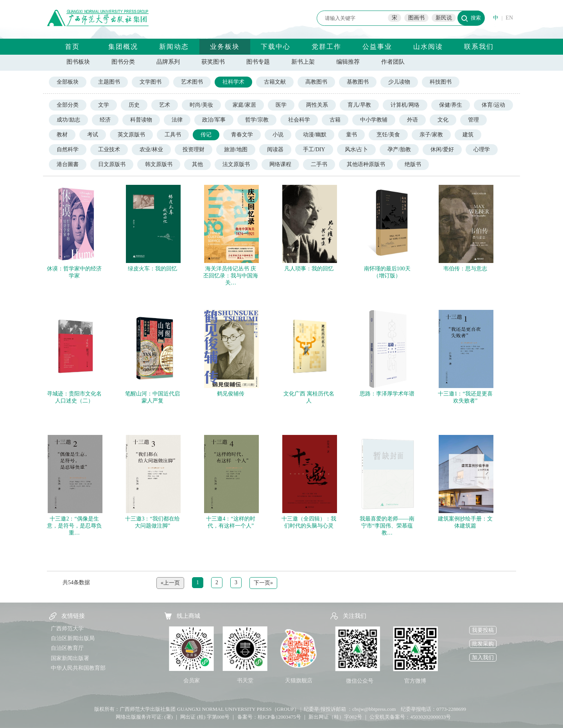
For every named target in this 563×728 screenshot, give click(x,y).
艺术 (165, 105)
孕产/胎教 (399, 149)
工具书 (173, 135)
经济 (105, 120)
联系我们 (479, 47)
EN (509, 18)
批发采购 (483, 644)
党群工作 (326, 47)
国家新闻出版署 (70, 658)
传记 (206, 135)
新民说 (444, 18)
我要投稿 (483, 630)
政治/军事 (214, 120)
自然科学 (68, 149)
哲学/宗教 (257, 120)
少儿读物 (399, 82)
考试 (93, 135)
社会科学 (299, 120)
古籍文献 (275, 82)
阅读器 (275, 149)
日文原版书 (112, 164)
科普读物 (141, 120)
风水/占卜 (357, 149)
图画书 (416, 18)
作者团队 (393, 62)
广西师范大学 (67, 629)
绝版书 (413, 164)
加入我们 (483, 657)
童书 (351, 135)
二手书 (319, 164)
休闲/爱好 (442, 149)
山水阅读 (428, 47)
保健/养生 (451, 105)
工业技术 (109, 149)
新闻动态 (174, 47)
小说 (278, 135)
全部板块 (68, 82)
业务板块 (225, 47)
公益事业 (377, 47)
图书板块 (78, 62)
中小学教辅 (374, 120)
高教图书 (316, 82)
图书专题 (258, 62)
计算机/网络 (405, 105)
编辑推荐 (348, 62)
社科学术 (233, 82)
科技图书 (441, 82)
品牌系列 (168, 62)
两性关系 (317, 105)
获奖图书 (213, 62)
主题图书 (109, 82)
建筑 (468, 135)
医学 (281, 105)
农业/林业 (151, 149)
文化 (443, 120)
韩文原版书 (159, 164)
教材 (62, 135)
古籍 (335, 120)
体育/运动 (493, 105)
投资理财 (194, 149)
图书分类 (123, 62)
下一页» (263, 583)
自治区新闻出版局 (73, 638)
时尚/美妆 (201, 105)
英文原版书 (131, 135)
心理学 (482, 149)
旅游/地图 (236, 149)
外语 (412, 120)
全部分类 (68, 105)
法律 (177, 120)
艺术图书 (192, 82)
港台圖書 (68, 164)
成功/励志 (68, 120)
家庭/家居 (244, 105)
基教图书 (358, 82)
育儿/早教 (359, 105)
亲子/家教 (431, 135)
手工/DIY (314, 149)
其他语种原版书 (366, 164)
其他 (197, 164)
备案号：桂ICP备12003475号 (269, 717)
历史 (134, 105)
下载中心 (276, 47)
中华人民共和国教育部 (78, 668)
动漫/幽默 (315, 135)
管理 (473, 120)
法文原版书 (236, 164)
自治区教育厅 (67, 648)
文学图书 (151, 82)
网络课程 (280, 164)
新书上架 (303, 62)
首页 (72, 47)
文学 (104, 105)
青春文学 (242, 135)
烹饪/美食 (388, 135)
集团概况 (123, 47)
